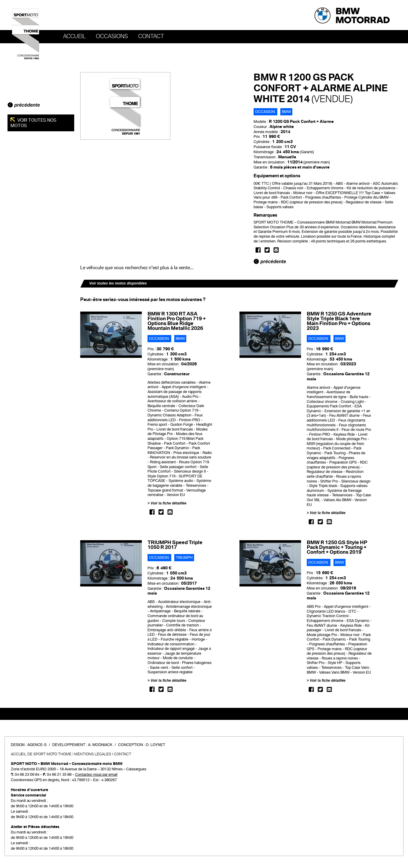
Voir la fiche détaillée (168, 503)
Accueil (74, 36)
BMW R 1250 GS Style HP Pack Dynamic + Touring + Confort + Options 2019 (337, 547)
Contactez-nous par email (96, 775)
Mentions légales (93, 754)
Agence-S (37, 745)
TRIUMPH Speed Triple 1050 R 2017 (175, 545)
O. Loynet (155, 745)
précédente (24, 105)
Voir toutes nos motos (33, 123)
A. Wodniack (100, 745)
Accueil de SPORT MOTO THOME (41, 754)
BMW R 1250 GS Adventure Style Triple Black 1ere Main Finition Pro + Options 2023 (339, 321)
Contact (151, 36)
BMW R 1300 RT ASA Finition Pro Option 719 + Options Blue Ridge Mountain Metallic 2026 (177, 321)
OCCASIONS (112, 36)
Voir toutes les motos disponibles (118, 283)
